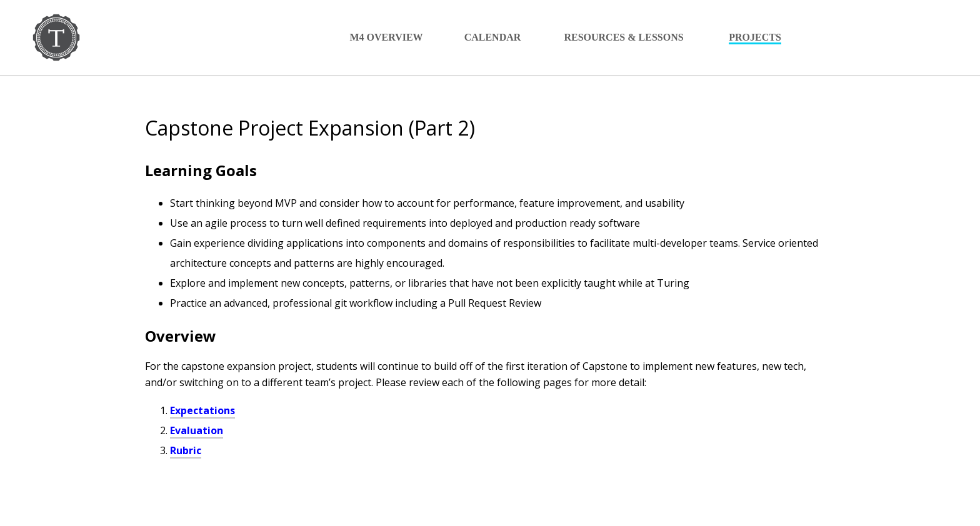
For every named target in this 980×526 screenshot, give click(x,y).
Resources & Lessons (623, 37)
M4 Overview (386, 37)
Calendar (493, 37)
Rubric (186, 450)
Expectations (202, 410)
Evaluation (197, 430)
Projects (755, 37)
